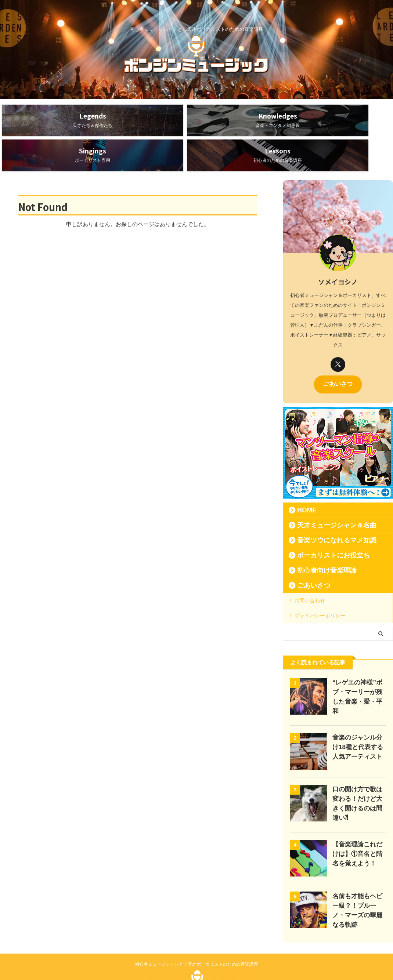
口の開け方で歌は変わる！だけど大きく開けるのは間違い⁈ (357, 765)
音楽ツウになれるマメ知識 (327, 510)
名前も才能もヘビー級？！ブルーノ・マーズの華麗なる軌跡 (357, 869)
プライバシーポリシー (320, 585)
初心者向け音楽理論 (319, 540)
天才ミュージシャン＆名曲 (327, 495)
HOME (304, 480)
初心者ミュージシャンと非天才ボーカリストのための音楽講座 (196, 924)
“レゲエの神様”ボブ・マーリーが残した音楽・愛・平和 (357, 662)
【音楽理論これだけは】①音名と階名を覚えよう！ (357, 817)
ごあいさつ (338, 354)
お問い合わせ (310, 570)
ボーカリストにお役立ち (324, 525)
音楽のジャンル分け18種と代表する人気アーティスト (358, 713)
